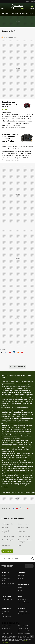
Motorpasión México (24, 633)
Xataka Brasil (6, 628)
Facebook (6, 352)
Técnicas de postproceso (6, 532)
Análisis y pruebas (17, 492)
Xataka (6, 487)
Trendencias (6, 611)
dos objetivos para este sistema (21, 390)
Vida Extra (21, 578)
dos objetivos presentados (24, 446)
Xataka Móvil (6, 578)
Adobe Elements (7, 545)
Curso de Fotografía (24, 536)
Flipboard (22, 352)
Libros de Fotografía (8, 536)
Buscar (33, 558)
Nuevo (32, 8)
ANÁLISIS (15, 14)
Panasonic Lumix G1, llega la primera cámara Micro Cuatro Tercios (10, 138)
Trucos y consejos (24, 524)
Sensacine (21, 587)
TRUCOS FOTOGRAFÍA (27, 14)
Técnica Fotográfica (8, 540)
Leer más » (16, 125)
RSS (18, 352)
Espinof (20, 590)
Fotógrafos (5, 527)
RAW (20, 545)
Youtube (10, 352)
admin (8, 160)
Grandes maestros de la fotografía (25, 541)
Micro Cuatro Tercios (8, 383)
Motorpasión (22, 599)
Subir (28, 566)
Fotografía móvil (23, 527)
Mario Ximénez (11, 128)
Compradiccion (7, 616)
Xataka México (6, 626)
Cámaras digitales (8, 144)
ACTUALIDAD (5, 14)
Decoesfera (5, 614)
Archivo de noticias (18, 367)
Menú (3, 8)
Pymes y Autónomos (24, 614)
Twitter (1, 352)
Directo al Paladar (7, 599)
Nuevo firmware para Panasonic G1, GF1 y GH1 (9, 104)
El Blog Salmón (22, 611)
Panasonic (5, 109)
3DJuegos (21, 576)
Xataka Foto (18, 7)
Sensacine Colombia (24, 631)
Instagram (14, 352)
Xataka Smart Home (8, 583)
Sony (16, 37)
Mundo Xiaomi (6, 586)
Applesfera (5, 581)
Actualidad (21, 531)
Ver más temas (7, 551)
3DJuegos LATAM (23, 626)
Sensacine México (23, 628)
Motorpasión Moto (24, 602)
